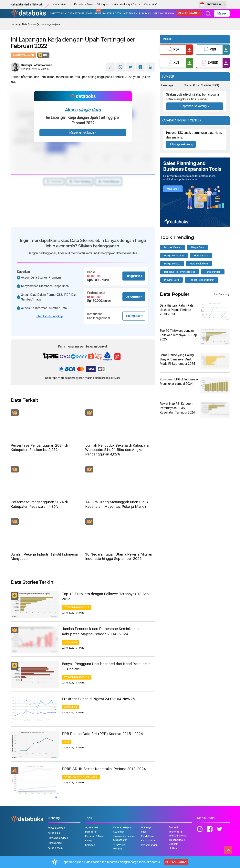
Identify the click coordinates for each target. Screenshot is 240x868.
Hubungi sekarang (181, 144)
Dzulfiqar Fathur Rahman (37, 65)
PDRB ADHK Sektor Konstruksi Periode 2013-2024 (104, 769)
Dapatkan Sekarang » (195, 106)
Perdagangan (149, 840)
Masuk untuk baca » (83, 133)
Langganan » (134, 276)
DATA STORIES (76, 13)
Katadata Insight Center (126, 4)
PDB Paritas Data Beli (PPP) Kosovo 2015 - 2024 (102, 734)
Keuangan (119, 832)
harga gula (197, 247)
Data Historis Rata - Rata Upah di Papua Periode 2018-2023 (177, 310)
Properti (173, 827)
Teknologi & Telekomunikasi (81, 777)
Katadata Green (84, 4)
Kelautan (90, 845)
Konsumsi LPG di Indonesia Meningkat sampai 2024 (179, 382)
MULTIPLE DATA (112, 13)
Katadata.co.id (62, 4)
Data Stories (29, 24)
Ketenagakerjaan (50, 24)
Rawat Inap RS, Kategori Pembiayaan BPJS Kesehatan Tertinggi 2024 (177, 408)
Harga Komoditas (174, 256)
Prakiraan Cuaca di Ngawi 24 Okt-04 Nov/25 (98, 699)
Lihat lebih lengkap (49, 316)
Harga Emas (201, 256)
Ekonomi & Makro (95, 836)
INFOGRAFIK (130, 13)
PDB (67, 742)
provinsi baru (172, 280)
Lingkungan (120, 844)
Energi (89, 840)
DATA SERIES (94, 12)
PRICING (169, 13)
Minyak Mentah (173, 247)
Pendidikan (147, 836)
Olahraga (146, 827)
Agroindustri (92, 827)
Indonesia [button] (210, 4)
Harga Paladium (199, 264)
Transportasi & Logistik (177, 842)
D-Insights (103, 4)
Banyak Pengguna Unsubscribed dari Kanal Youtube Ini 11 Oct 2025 (107, 666)
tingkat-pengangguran (201, 280)
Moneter (118, 849)
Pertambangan (149, 845)
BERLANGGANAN (189, 13)
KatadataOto (152, 4)
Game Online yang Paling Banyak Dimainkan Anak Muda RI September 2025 (177, 359)
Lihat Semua (220, 294)
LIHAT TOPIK (57, 13)
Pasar (144, 832)
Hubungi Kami (134, 316)
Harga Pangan (213, 272)
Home (14, 24)
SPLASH (158, 13)
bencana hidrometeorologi (180, 272)
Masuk (222, 13)
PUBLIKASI (145, 13)
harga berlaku (172, 264)
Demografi (71, 642)
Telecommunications (77, 607)
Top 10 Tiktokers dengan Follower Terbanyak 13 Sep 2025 (105, 596)
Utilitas (173, 848)
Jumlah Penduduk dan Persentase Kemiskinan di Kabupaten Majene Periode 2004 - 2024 (102, 631)
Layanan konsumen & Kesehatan (124, 838)
